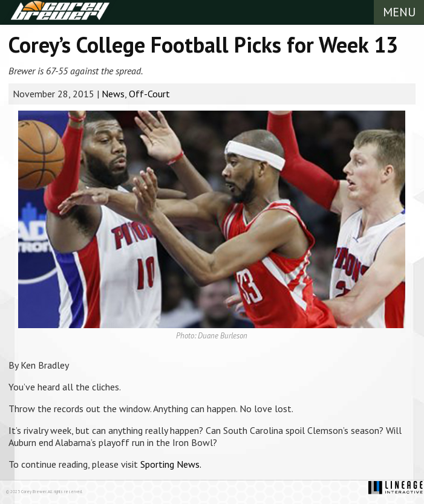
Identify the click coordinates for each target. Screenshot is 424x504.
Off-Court (149, 94)
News (113, 94)
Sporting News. (171, 464)
